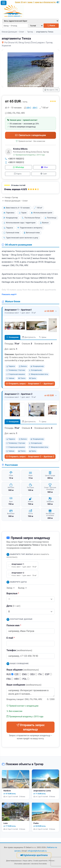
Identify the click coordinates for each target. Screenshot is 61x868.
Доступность (29, 337)
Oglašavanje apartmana (34, 855)
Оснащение (12, 337)
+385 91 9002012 (15, 159)
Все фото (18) (51, 90)
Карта (18, 174)
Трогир (30, 32)
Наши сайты (28, 861)
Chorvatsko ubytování (22, 864)
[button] (31, 188)
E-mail (11, 638)
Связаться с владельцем (31, 135)
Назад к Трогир (10, 197)
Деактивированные (14, 861)
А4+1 (29, 108)
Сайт (44, 174)
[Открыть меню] (4, 3)
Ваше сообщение (24, 685)
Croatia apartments (40, 861)
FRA (10, 679)
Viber (44, 167)
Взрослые (13, 593)
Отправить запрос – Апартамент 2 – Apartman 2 (30, 456)
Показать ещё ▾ (9, 294)
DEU (34, 674)
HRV (18, 679)
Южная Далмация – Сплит (13, 32)
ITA (41, 674)
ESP (49, 674)
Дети (13, 606)
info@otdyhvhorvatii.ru (37, 851)
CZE (18, 674)
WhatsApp (18, 167)
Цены (43, 337)
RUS (10, 674)
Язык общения (23, 670)
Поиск (51, 26)
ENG (26, 674)
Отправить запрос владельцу (31, 727)
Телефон (19, 650)
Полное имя (14, 625)
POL (26, 679)
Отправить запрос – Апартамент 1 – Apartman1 (30, 384)
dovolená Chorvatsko (39, 864)
